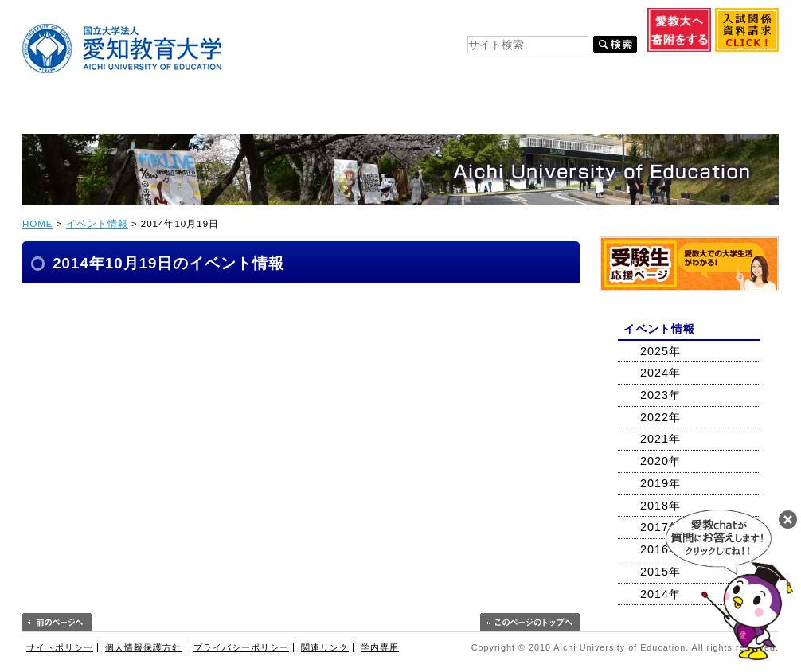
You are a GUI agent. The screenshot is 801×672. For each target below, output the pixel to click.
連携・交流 (727, 113)
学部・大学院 (175, 113)
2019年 (660, 483)
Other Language (588, 25)
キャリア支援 (504, 113)
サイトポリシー (60, 647)
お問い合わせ (504, 25)
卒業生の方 (474, 72)
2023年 (660, 395)
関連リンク (325, 647)
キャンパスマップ (321, 25)
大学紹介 (70, 113)
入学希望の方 (322, 72)
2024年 (660, 373)
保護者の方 (545, 72)
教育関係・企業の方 (633, 72)
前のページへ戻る (57, 622)
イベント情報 (97, 224)
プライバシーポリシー (241, 647)
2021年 (660, 439)
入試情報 (278, 113)
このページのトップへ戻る (530, 622)
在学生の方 (402, 72)
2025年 (660, 351)
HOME (38, 224)
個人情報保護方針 (143, 647)
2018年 (660, 506)
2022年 (660, 417)
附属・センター (616, 113)
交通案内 (447, 25)
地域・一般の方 (732, 72)
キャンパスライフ (387, 113)
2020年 (660, 461)
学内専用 (380, 647)
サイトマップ (391, 25)
